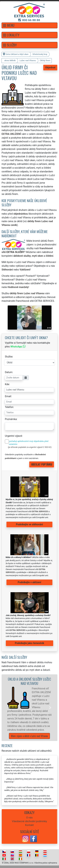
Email (8, 396)
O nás (29, 818)
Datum (9, 372)
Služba (9, 357)
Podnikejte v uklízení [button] (29, 582)
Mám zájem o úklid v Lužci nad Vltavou (29, 736)
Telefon (9, 407)
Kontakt (29, 825)
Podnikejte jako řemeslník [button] (29, 643)
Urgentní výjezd (13, 436)
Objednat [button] (50, 67)
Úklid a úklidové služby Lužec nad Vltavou (29, 681)
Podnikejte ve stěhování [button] (29, 524)
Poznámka (11, 419)
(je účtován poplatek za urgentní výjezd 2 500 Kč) (30, 447)
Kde (7, 384)
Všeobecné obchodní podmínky (29, 821)
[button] (29, 25)
